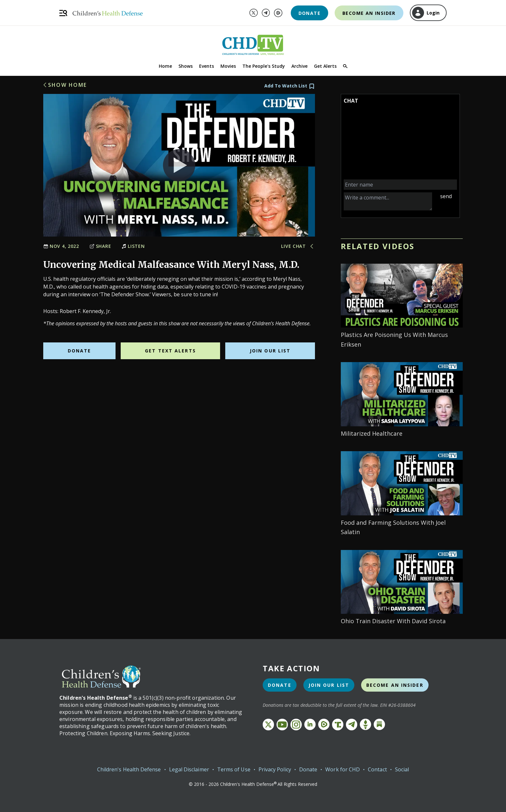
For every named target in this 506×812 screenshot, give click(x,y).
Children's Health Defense (129, 769)
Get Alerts (325, 66)
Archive (299, 66)
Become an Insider (369, 13)
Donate (309, 13)
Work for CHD (343, 769)
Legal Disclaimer (189, 769)
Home (165, 66)
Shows (186, 66)
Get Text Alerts (170, 351)
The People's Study (264, 66)
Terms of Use (234, 769)
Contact (377, 769)
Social (402, 769)
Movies (228, 66)
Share (100, 246)
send (446, 196)
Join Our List (270, 351)
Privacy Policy (275, 769)
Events (207, 66)
